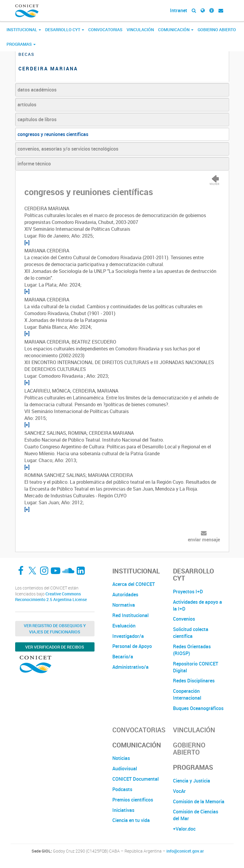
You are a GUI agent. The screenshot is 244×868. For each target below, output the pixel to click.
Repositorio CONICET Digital (196, 667)
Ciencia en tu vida (131, 820)
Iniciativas (123, 810)
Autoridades (125, 595)
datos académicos (37, 90)
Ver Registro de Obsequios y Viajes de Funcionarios (55, 629)
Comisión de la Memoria (199, 801)
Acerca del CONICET (134, 584)
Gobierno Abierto (217, 30)
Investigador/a (128, 636)
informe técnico (34, 164)
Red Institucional (130, 615)
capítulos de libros (37, 119)
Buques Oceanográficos (198, 708)
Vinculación (140, 30)
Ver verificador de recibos (55, 647)
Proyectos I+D (188, 592)
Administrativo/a (130, 667)
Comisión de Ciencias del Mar (196, 815)
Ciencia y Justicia (192, 781)
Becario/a (123, 657)
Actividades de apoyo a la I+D (197, 605)
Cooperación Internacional (187, 694)
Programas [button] (21, 44)
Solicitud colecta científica (191, 633)
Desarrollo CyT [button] (65, 30)
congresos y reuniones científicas (53, 134)
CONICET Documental (136, 779)
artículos (27, 105)
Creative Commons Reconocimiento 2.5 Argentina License (51, 597)
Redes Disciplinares (194, 681)
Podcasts (122, 789)
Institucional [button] (24, 30)
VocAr (179, 791)
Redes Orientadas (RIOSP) (192, 650)
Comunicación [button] (176, 30)
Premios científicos (133, 800)
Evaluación (124, 626)
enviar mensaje (204, 540)
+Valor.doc (184, 829)
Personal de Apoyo (132, 646)
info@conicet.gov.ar (185, 851)
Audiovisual (125, 769)
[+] (27, 243)
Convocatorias (105, 30)
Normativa (124, 605)
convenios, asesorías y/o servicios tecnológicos (68, 149)
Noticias (121, 758)
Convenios (184, 619)
